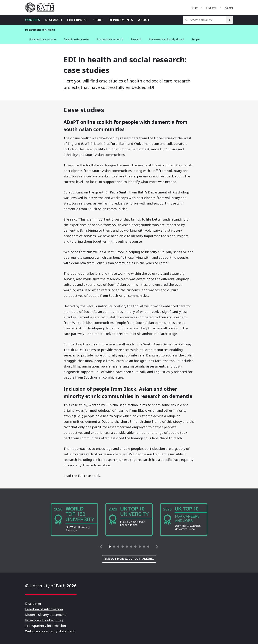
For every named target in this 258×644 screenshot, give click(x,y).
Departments (121, 20)
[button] (101, 547)
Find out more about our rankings (129, 559)
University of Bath (41, 7)
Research (54, 20)
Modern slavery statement (46, 615)
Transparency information (45, 626)
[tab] (110, 547)
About (144, 20)
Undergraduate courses (43, 39)
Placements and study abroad (167, 39)
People (196, 39)
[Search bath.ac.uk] (205, 20)
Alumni (229, 8)
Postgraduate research (110, 39)
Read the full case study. (82, 476)
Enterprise (77, 20)
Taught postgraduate (76, 39)
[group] (74, 520)
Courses (33, 20)
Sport (98, 20)
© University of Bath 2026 (51, 586)
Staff (195, 8)
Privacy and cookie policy (44, 620)
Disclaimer (33, 604)
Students (211, 8)
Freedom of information (44, 609)
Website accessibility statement (50, 631)
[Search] (230, 20)
